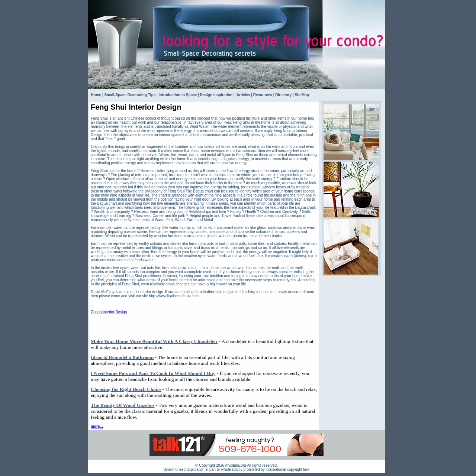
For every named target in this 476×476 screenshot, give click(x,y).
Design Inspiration (216, 95)
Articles (243, 95)
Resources (263, 95)
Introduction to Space (178, 95)
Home (96, 95)
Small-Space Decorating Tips (130, 95)
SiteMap (302, 95)
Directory (283, 95)
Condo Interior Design (109, 312)
